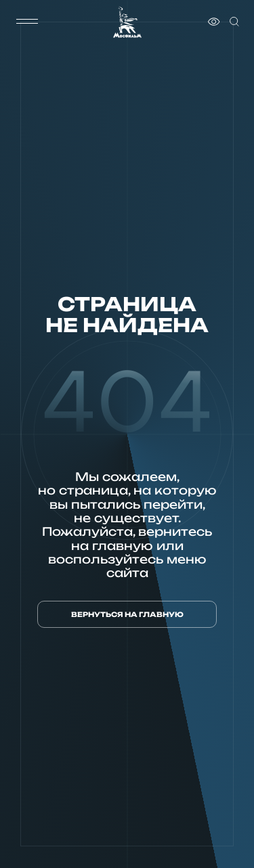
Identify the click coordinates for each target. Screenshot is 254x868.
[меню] (27, 22)
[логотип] (127, 22)
